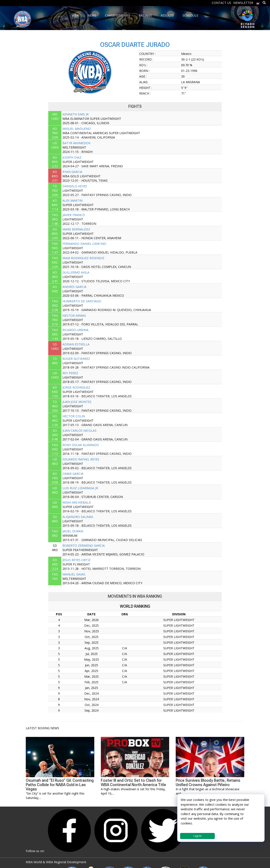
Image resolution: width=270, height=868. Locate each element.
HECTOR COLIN (74, 416)
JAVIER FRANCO (74, 215)
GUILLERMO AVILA (76, 272)
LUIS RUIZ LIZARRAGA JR (80, 488)
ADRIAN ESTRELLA (76, 344)
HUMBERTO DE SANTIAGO (82, 301)
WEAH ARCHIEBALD (77, 502)
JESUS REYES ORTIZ (77, 560)
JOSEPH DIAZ (72, 157)
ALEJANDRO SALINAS (78, 517)
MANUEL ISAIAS (74, 574)
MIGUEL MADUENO (77, 129)
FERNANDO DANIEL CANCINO (84, 244)
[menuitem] (258, 3)
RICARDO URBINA (75, 330)
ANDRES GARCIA (74, 287)
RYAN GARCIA (72, 172)
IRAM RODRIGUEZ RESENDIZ (83, 258)
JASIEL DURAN (73, 531)
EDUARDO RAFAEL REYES (81, 459)
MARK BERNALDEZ (76, 229)
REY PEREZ (70, 373)
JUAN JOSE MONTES (77, 402)
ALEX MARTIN (72, 201)
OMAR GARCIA (73, 474)
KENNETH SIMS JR (76, 114)
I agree (197, 836)
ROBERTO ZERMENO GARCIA (84, 546)
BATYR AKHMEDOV (76, 143)
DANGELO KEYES (75, 186)
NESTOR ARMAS (74, 316)
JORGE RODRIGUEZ (76, 387)
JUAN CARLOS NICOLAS (79, 431)
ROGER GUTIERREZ (76, 359)
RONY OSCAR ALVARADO (81, 445)
